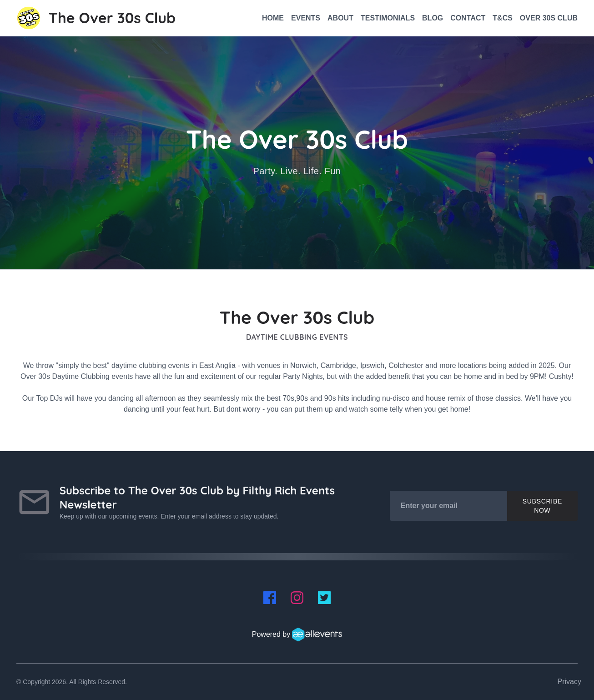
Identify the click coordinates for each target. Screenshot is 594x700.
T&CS (503, 18)
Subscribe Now (542, 506)
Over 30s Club (549, 18)
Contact (468, 18)
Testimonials (388, 18)
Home (273, 18)
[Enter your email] (448, 506)
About (340, 18)
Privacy (569, 682)
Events (306, 18)
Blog (433, 18)
